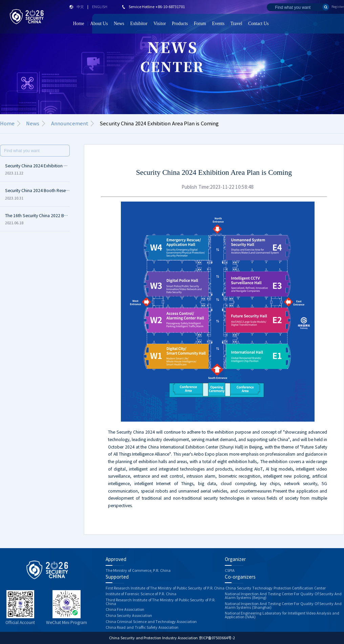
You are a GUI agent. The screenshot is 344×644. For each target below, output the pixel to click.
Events (218, 24)
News (119, 24)
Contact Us (259, 24)
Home (78, 24)
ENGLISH (100, 7)
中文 (80, 7)
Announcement (70, 123)
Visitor (160, 24)
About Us (99, 24)
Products (180, 24)
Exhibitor (139, 24)
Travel (236, 24)
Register (338, 7)
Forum (200, 24)
